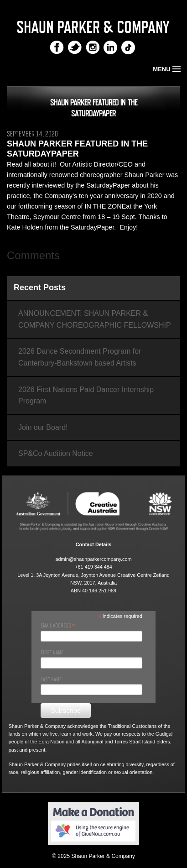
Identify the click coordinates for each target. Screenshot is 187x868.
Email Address (58, 626)
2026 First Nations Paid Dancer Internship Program (86, 395)
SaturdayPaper (108, 185)
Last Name (51, 680)
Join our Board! (43, 427)
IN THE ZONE (105, 206)
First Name (52, 653)
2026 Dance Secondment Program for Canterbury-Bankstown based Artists (80, 357)
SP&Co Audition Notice (56, 453)
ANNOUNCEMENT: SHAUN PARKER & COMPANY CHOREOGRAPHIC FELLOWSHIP (95, 319)
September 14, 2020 (32, 134)
